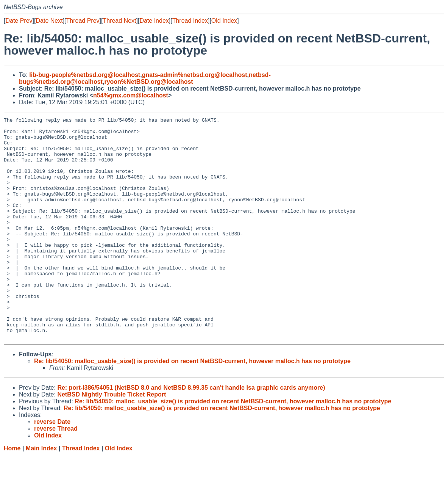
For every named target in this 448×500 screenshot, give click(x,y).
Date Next (49, 21)
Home (12, 493)
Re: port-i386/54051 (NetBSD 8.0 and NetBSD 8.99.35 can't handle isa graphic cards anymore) (191, 432)
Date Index (154, 21)
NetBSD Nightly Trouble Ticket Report (112, 439)
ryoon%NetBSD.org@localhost (148, 82)
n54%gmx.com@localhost (131, 95)
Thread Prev (83, 21)
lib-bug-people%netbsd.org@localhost (85, 75)
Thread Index (190, 21)
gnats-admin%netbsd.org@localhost (195, 75)
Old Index (224, 21)
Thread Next (119, 21)
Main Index (41, 493)
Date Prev (19, 21)
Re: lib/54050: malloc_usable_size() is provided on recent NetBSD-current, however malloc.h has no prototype (192, 405)
